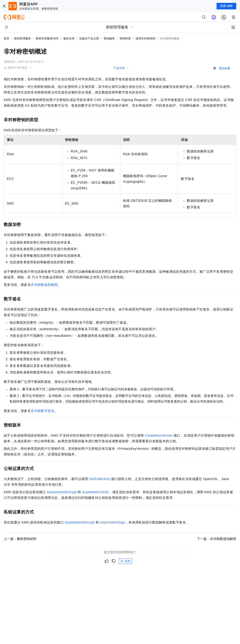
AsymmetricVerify (96, 492)
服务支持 (69, 39)
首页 (7, 39)
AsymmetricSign (113, 522)
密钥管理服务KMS (47, 39)
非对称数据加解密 (44, 285)
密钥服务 (109, 39)
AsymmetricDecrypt (80, 522)
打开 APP (226, 6)
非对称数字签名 (43, 411)
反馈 (125, 561)
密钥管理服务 (22, 39)
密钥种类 (125, 39)
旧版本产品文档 (89, 39)
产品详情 (119, 68)
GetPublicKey (100, 479)
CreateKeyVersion (159, 435)
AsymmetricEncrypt (62, 492)
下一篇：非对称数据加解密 (217, 539)
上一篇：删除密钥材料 (20, 539)
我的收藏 (225, 68)
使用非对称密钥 (145, 39)
